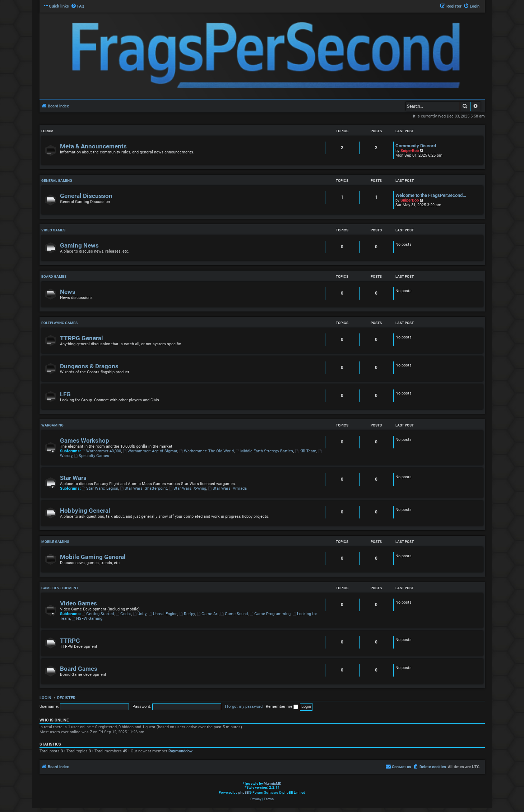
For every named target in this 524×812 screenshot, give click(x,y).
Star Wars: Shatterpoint (143, 488)
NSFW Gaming (87, 619)
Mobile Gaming (55, 542)
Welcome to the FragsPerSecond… (431, 195)
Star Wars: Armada (227, 488)
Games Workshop (85, 441)
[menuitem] (78, 6)
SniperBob (410, 151)
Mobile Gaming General (93, 557)
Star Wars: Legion (100, 488)
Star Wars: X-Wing (187, 488)
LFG (65, 394)
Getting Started (98, 614)
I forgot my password (244, 707)
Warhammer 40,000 (102, 451)
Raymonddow (180, 751)
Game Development (60, 588)
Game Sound (234, 614)
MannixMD (273, 783)
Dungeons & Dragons (89, 366)
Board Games (54, 276)
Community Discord (416, 146)
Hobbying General (85, 511)
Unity (140, 614)
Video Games (53, 230)
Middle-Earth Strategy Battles (264, 451)
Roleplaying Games (59, 323)
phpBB (244, 792)
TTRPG (70, 641)
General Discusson (86, 196)
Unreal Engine (163, 614)
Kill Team (306, 451)
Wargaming (52, 425)
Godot (123, 614)
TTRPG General (82, 338)
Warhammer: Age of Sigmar (150, 451)
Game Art (208, 614)
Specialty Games (92, 456)
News (68, 292)
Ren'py (187, 614)
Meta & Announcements (93, 146)
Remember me (282, 707)
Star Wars (73, 478)
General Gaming (57, 181)
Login (45, 698)
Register (66, 698)
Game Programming (270, 614)
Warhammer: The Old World (207, 451)
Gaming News (79, 246)
